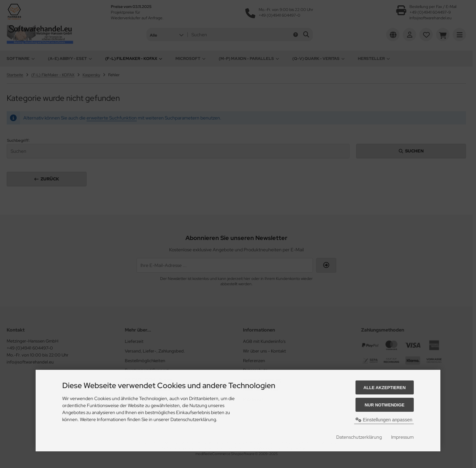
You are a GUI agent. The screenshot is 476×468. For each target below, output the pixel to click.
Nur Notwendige (385, 405)
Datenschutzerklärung (359, 437)
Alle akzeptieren (385, 388)
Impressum (402, 437)
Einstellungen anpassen (384, 420)
